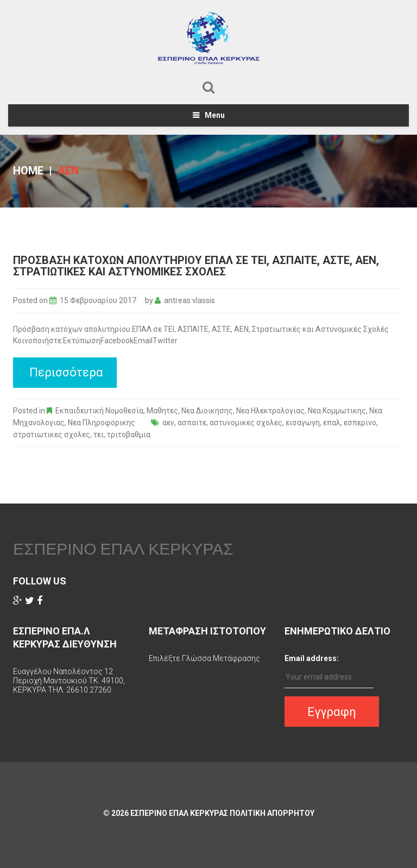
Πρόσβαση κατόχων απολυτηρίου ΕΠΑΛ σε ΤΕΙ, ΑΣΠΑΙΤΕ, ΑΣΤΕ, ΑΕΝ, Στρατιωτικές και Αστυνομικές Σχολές (196, 266)
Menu (215, 115)
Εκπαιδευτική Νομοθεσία (99, 411)
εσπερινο (360, 423)
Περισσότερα (66, 372)
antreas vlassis (189, 300)
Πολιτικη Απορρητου (272, 813)
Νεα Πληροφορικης (102, 423)
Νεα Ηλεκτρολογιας (270, 411)
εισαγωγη (303, 423)
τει (99, 435)
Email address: (312, 658)
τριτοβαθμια (129, 435)
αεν (168, 423)
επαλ (332, 423)
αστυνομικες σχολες (246, 423)
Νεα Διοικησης (207, 411)
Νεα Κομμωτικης (337, 411)
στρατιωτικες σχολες (52, 435)
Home (28, 171)
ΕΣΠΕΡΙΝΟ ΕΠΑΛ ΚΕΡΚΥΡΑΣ (123, 549)
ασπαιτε (192, 423)
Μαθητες (162, 411)
